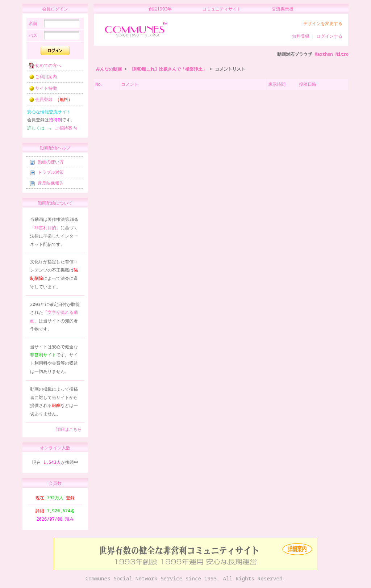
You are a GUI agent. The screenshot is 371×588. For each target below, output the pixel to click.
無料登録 (301, 36)
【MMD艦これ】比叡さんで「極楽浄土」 (168, 69)
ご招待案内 (64, 130)
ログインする (329, 36)
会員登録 (48, 102)
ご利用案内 (41, 79)
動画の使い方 (47, 164)
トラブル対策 (47, 174)
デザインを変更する (323, 23)
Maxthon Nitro (332, 54)
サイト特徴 (41, 90)
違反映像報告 (47, 185)
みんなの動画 (109, 69)
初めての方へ (43, 68)
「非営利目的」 (45, 230)
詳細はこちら (69, 431)
